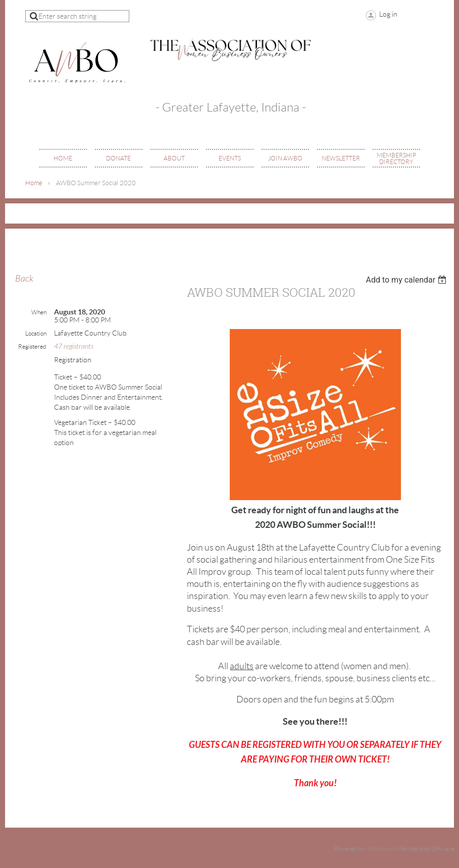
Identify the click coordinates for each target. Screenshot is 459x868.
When (39, 312)
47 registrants (74, 346)
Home (34, 183)
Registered (32, 346)
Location (36, 333)
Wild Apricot (381, 849)
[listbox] (407, 280)
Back (24, 279)
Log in (388, 14)
